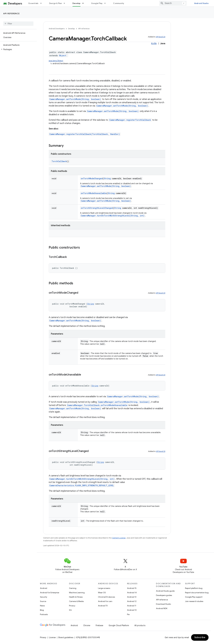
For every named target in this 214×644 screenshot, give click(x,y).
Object (63, 55)
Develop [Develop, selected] (76, 3)
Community (119, 3)
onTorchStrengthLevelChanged (97, 208)
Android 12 (132, 601)
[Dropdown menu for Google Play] (106, 3)
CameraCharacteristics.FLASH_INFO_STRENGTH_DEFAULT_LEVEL (82, 485)
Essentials (34, 3)
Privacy (72, 606)
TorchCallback (59, 161)
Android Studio (201, 3)
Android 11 (132, 606)
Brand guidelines (66, 637)
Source (43, 601)
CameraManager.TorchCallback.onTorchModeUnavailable (97, 405)
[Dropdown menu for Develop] (84, 3)
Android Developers (57, 29)
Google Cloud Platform (119, 625)
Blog (42, 610)
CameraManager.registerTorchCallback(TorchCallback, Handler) (85, 134)
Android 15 (132, 588)
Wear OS (102, 593)
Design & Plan (55, 3)
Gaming (73, 588)
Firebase (99, 625)
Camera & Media (76, 601)
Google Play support (194, 597)
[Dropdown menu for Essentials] (42, 3)
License (52, 637)
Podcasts (44, 614)
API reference (12, 14)
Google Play (97, 3)
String (107, 178)
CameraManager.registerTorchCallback (130, 120)
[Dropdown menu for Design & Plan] (66, 3)
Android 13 (132, 597)
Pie (128, 614)
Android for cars (105, 601)
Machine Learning (77, 593)
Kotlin (154, 44)
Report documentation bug (197, 593)
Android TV (103, 606)
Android (44, 588)
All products (140, 625)
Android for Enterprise (50, 593)
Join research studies (194, 601)
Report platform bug (194, 588)
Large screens (104, 588)
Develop (71, 29)
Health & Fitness (76, 597)
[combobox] (173, 3)
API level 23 (161, 37)
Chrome (87, 625)
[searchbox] (18, 24)
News (42, 606)
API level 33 (161, 451)
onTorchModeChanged (92, 178)
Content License (119, 538)
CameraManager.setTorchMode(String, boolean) (75, 99)
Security (44, 597)
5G (70, 610)
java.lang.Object (56, 61)
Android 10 (132, 610)
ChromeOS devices (106, 597)
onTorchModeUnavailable (94, 193)
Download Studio (163, 604)
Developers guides (164, 595)
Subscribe (200, 637)
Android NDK (162, 608)
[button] (18, 49)
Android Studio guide (165, 591)
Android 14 (132, 593)
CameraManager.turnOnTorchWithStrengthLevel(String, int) (113, 216)
